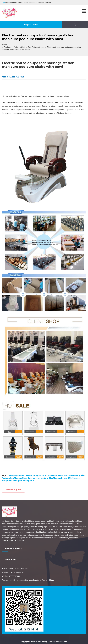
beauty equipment (16, 475)
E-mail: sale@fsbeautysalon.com (15, 569)
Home (4, 45)
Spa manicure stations (38, 478)
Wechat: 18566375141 (11, 576)
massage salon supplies (74, 475)
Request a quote (13, 490)
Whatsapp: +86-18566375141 (14, 572)
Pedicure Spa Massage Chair (14, 478)
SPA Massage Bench (58, 478)
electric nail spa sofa (35, 475)
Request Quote (31, 25)
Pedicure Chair (20, 47)
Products (7, 47)
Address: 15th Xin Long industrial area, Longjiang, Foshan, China (28, 580)
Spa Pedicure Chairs (36, 47)
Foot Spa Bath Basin (54, 475)
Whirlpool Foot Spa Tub (24, 481)
